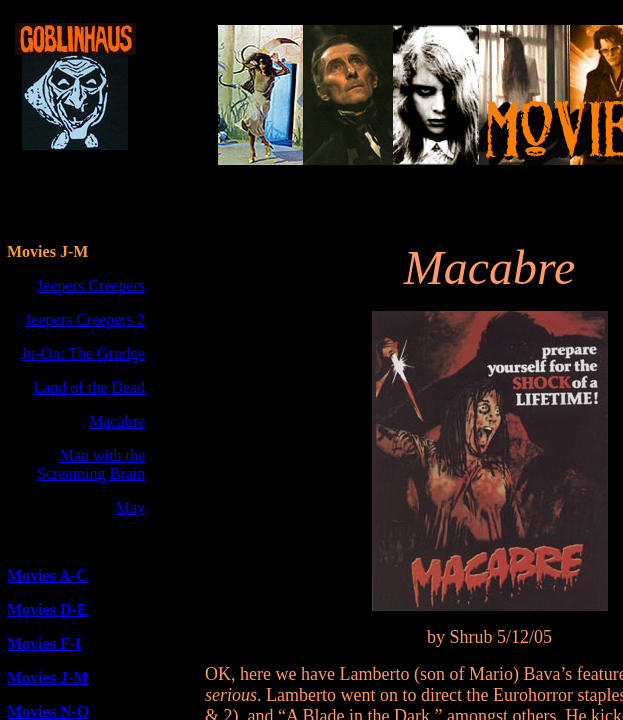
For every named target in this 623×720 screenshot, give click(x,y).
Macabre (117, 421)
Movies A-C (47, 575)
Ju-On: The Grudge (83, 353)
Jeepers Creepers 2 (85, 319)
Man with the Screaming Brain (91, 464)
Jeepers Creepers (91, 285)
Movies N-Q (48, 711)
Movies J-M (47, 677)
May (130, 507)
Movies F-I (44, 643)
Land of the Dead (89, 387)
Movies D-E (47, 609)
